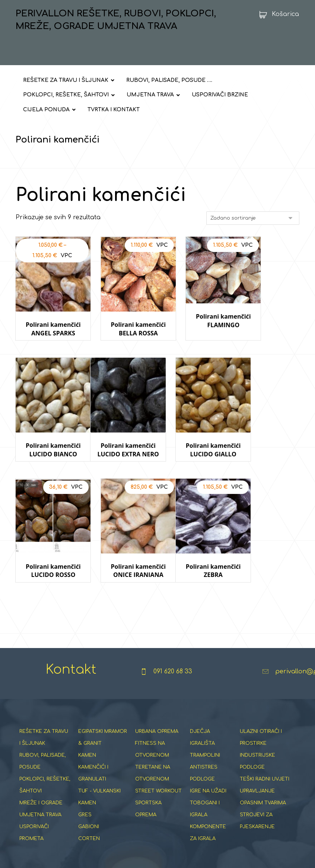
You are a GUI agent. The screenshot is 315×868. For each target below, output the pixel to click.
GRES (85, 788)
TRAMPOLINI (205, 728)
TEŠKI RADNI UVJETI (265, 752)
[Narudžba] (253, 219)
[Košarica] (277, 14)
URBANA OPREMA (157, 705)
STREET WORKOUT (158, 764)
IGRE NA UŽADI (208, 764)
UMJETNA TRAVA (40, 788)
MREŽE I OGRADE (41, 776)
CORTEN (89, 812)
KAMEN (87, 728)
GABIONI (89, 800)
